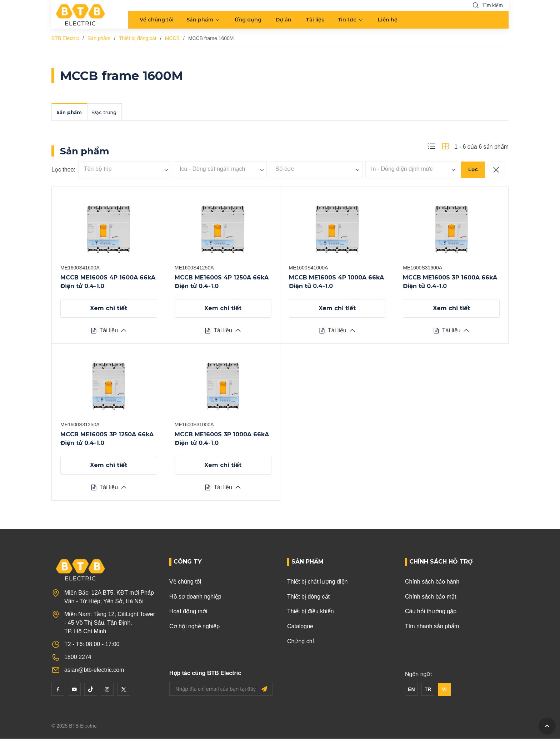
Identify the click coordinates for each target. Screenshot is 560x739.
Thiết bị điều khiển (311, 612)
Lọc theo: (63, 170)
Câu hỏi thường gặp (431, 612)
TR (428, 690)
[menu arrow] (218, 20)
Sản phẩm (200, 20)
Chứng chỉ (301, 642)
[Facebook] (58, 690)
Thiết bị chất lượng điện (317, 582)
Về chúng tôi (157, 20)
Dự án (284, 20)
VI (444, 690)
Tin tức (347, 20)
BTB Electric (65, 38)
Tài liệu (315, 20)
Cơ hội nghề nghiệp (194, 627)
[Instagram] (107, 690)
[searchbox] (125, 170)
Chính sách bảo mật (431, 597)
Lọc (473, 170)
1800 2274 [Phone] (78, 658)
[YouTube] (74, 690)
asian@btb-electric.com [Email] (94, 671)
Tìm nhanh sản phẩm (432, 627)
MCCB (172, 38)
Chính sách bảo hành (432, 582)
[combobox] (125, 170)
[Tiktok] (91, 690)
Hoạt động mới (188, 612)
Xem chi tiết (109, 309)
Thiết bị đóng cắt (138, 38)
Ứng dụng (248, 20)
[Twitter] (124, 690)
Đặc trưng (110, 113)
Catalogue (300, 627)
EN (411, 690)
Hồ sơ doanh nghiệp (195, 597)
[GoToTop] (547, 726)
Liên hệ (388, 20)
